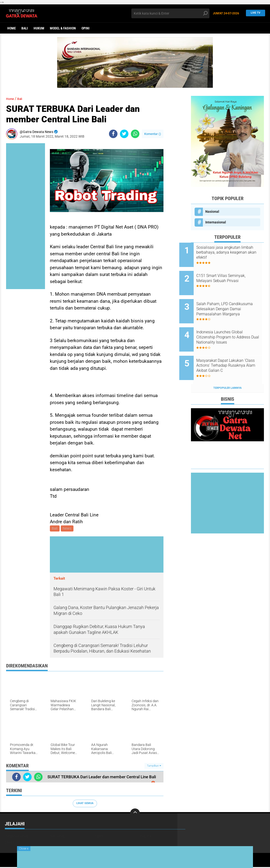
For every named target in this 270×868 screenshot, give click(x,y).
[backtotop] (135, 814)
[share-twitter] (124, 134)
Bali (25, 28)
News (68, 529)
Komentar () (153, 134)
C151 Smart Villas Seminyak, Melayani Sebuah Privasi (233, 275)
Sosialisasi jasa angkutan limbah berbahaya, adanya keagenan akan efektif (231, 252)
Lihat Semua (85, 804)
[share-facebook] (113, 134)
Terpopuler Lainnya (227, 369)
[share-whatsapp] (135, 134)
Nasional (212, 212)
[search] (170, 13)
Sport (10, 843)
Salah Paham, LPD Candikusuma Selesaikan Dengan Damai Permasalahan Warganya (234, 302)
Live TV (254, 13)
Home (12, 28)
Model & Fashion (63, 28)
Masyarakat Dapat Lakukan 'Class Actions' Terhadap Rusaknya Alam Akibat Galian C (234, 351)
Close (24, 849)
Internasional (216, 222)
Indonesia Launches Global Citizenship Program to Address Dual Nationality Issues (231, 326)
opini (85, 28)
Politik (146, 837)
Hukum (39, 28)
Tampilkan (154, 766)
